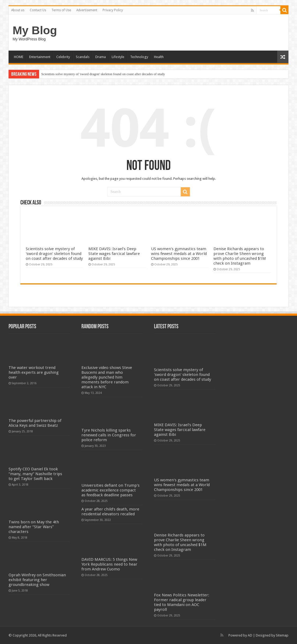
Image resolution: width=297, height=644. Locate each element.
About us (18, 10)
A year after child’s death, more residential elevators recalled (110, 512)
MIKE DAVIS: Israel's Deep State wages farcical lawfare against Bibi (114, 254)
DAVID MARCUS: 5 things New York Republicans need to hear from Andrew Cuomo (109, 564)
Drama (101, 57)
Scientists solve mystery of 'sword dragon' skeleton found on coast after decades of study (103, 74)
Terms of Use (61, 10)
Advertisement (87, 10)
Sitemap (282, 635)
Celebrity (63, 57)
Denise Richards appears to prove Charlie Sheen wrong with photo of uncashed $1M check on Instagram (240, 256)
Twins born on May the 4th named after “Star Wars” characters (34, 527)
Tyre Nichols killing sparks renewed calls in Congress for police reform (109, 435)
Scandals (83, 57)
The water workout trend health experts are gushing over (34, 372)
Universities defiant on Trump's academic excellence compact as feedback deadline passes (110, 490)
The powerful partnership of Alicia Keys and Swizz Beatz (35, 423)
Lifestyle (118, 57)
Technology (139, 57)
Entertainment (40, 57)
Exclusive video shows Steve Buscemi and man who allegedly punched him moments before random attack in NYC (107, 377)
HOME (19, 57)
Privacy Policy (113, 10)
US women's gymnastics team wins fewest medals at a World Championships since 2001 (179, 254)
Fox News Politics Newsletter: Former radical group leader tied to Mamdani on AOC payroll (182, 602)
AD (250, 635)
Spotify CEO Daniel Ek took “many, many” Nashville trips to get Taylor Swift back (35, 474)
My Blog (35, 30)
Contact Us (38, 10)
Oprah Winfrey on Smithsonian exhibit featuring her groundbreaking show (37, 580)
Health (159, 57)
